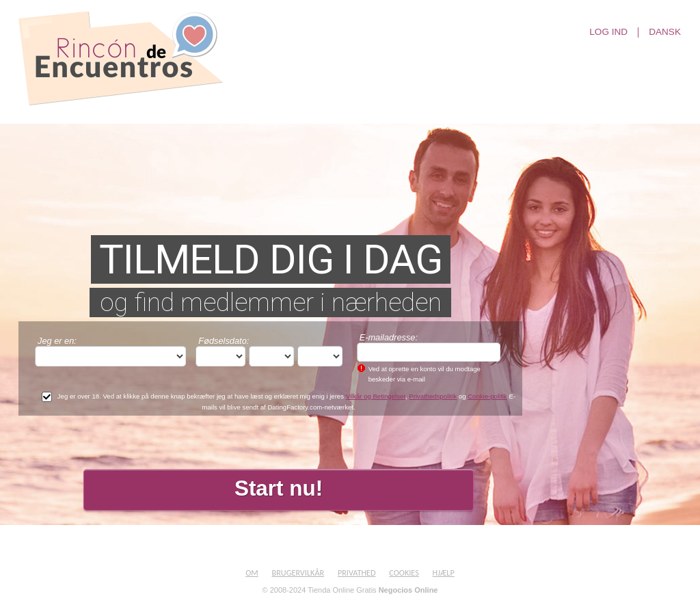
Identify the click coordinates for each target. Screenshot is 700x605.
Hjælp (444, 573)
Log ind (608, 32)
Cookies (404, 573)
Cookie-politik (487, 396)
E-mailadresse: (389, 337)
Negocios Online (408, 590)
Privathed (357, 573)
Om (252, 573)
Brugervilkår (298, 573)
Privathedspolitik (433, 396)
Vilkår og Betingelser (376, 396)
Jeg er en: (57, 341)
